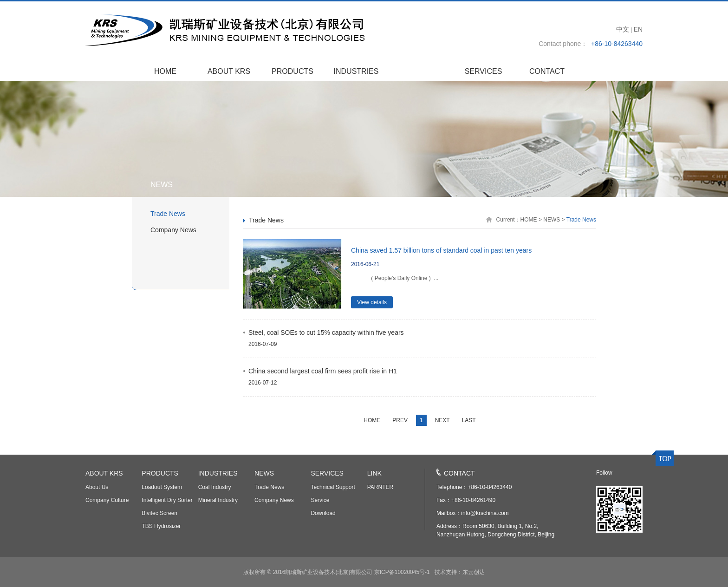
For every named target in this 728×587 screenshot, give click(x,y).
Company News (173, 230)
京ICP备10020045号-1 (402, 572)
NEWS (420, 71)
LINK (374, 473)
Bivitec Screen (159, 513)
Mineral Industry (218, 500)
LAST (469, 420)
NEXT (442, 420)
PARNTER (380, 487)
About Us (97, 487)
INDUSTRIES (356, 71)
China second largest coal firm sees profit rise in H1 (323, 371)
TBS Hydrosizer (161, 526)
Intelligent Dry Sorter (167, 500)
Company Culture (107, 500)
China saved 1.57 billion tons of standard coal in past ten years (441, 250)
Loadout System (162, 487)
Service (320, 500)
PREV (400, 420)
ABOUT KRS (229, 71)
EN (638, 29)
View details (372, 302)
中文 (623, 29)
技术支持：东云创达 (458, 572)
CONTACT (547, 71)
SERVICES (484, 71)
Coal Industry (215, 487)
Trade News (168, 214)
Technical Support (333, 487)
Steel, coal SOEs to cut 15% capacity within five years (326, 333)
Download (323, 513)
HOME (165, 71)
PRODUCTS (292, 71)
